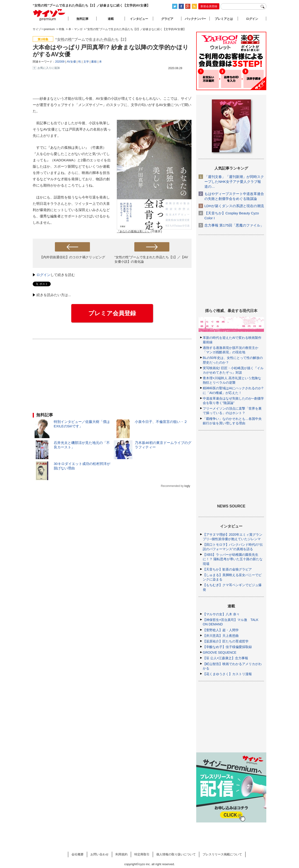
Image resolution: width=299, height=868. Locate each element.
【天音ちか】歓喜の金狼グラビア (227, 569)
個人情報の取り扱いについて (176, 854)
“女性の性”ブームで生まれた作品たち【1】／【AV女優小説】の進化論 (151, 259)
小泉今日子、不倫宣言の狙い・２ (161, 422)
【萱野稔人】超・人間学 (221, 630)
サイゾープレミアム (49, 15)
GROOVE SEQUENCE (220, 652)
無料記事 (82, 19)
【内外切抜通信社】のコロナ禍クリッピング (72, 257)
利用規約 (121, 854)
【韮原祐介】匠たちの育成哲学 (226, 641)
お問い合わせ (100, 854)
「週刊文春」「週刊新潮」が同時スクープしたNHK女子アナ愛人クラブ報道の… (234, 182)
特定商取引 (142, 854)
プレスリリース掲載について (222, 854)
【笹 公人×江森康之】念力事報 (225, 658)
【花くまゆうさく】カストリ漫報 (227, 674)
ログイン (43, 275)
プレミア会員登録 (112, 313)
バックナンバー (195, 19)
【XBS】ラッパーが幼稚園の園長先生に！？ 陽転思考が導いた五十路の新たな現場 (233, 559)
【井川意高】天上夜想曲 (221, 636)
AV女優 (71, 62)
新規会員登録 (209, 6)
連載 (111, 19)
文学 (86, 62)
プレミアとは (224, 19)
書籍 (94, 62)
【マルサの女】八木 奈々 (221, 614)
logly (187, 486)
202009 (60, 62)
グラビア (167, 19)
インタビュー (139, 19)
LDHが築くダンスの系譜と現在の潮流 (234, 206)
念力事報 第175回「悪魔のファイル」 (234, 225)
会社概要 (78, 854)
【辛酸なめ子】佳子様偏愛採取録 (227, 647)
